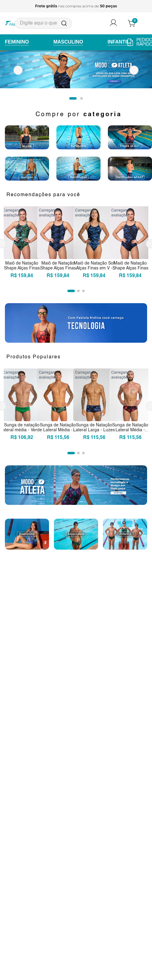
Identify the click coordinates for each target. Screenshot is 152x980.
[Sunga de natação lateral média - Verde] (22, 406)
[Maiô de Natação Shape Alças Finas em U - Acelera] (22, 244)
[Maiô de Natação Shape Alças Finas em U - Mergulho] (58, 244)
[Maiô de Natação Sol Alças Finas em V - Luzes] (94, 244)
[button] (73, 98)
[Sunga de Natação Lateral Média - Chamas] (130, 406)
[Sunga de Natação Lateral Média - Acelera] (58, 406)
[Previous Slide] (18, 70)
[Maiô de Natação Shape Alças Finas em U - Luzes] (130, 244)
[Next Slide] (134, 70)
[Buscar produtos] (64, 23)
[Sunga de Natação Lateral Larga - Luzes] (94, 406)
